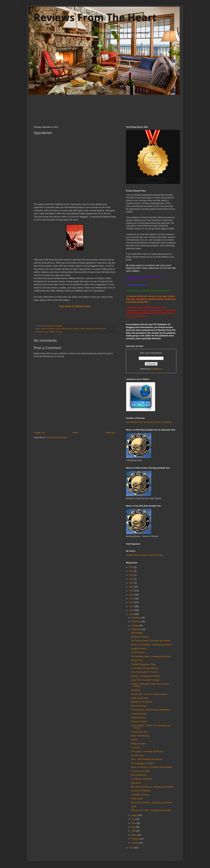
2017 (132, 591)
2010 (132, 848)
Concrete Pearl (138, 755)
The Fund (135, 748)
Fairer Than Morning (140, 736)
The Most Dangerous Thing (143, 664)
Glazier (134, 740)
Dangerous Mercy (139, 649)
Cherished (136, 690)
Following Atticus (138, 718)
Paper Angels (137, 799)
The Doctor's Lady (139, 732)
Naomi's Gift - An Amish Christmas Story (149, 694)
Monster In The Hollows (142, 702)
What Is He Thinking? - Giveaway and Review (151, 645)
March (135, 835)
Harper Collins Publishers (84, 329)
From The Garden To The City (144, 672)
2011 (132, 614)
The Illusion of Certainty (142, 779)
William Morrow (56, 332)
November (136, 622)
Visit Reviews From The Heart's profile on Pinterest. (149, 422)
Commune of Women (140, 791)
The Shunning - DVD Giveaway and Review (151, 710)
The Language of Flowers (142, 763)
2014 (132, 602)
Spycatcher (40, 332)
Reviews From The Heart (95, 17)
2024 (132, 567)
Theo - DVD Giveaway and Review (147, 759)
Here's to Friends (139, 706)
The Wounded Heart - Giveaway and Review (151, 656)
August (135, 815)
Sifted (134, 806)
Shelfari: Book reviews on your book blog (144, 555)
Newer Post (40, 433)
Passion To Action (139, 722)
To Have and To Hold (140, 771)
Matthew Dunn (101, 329)
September (137, 629)
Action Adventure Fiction (51, 329)
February (136, 839)
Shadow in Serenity (140, 637)
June (134, 823)
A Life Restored (138, 652)
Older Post (110, 433)
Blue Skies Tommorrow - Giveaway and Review (152, 787)
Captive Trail (137, 660)
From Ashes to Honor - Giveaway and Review (151, 803)
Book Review (67, 329)
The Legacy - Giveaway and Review (147, 752)
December (136, 618)
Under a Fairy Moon (140, 698)
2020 (132, 583)
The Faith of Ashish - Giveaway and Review (150, 641)
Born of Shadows (139, 775)
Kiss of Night (137, 633)
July (134, 819)
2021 (132, 579)
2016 (132, 595)
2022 (132, 575)
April (134, 831)
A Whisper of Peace (140, 795)
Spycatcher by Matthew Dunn (75, 306)
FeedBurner (157, 369)
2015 (132, 599)
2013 (132, 606)
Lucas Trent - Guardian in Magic (145, 680)
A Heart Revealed (139, 714)
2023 (132, 571)
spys (47, 332)
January (135, 843)
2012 (132, 610)
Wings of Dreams (139, 744)
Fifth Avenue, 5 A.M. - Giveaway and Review (151, 810)
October (135, 626)
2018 (132, 587)
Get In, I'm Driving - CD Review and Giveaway (152, 767)
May (134, 827)
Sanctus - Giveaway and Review (146, 676)
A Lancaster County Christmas (145, 668)
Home (75, 433)
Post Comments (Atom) (56, 438)
